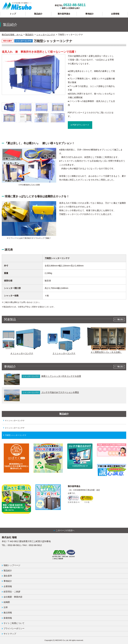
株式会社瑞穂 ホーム (12, 35)
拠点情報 (8, 613)
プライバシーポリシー (14, 628)
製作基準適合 (64, 14)
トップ (13, 14)
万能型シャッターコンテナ (16, 435)
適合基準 (8, 576)
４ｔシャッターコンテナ (15, 421)
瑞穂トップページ (12, 565)
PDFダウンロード (81, 125)
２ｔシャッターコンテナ (15, 428)
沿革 (6, 607)
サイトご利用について (14, 623)
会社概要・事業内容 (13, 597)
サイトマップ (10, 634)
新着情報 (8, 618)
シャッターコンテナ (46, 35)
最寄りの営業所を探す (71, 8)
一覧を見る (120, 319)
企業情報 (115, 14)
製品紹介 (38, 14)
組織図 (7, 602)
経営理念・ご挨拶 (12, 592)
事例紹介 (90, 14)
